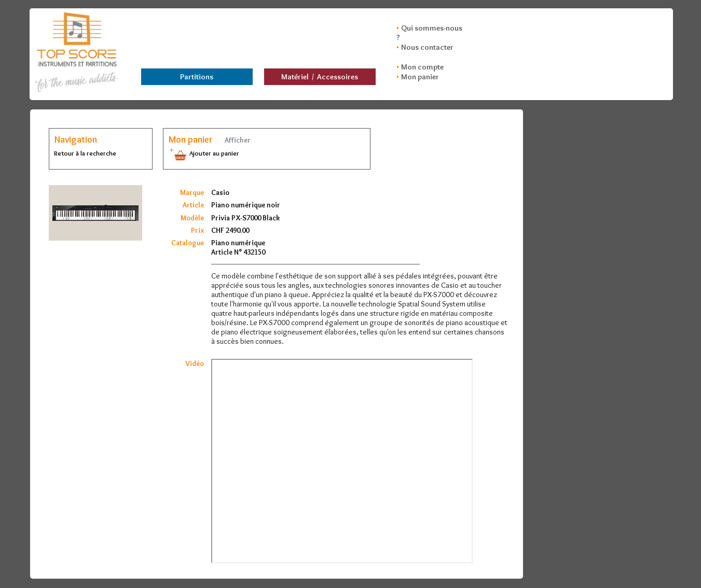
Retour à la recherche (85, 153)
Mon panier (420, 77)
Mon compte (422, 67)
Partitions (197, 77)
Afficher (237, 140)
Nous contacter (427, 47)
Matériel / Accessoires (320, 77)
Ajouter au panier (204, 153)
